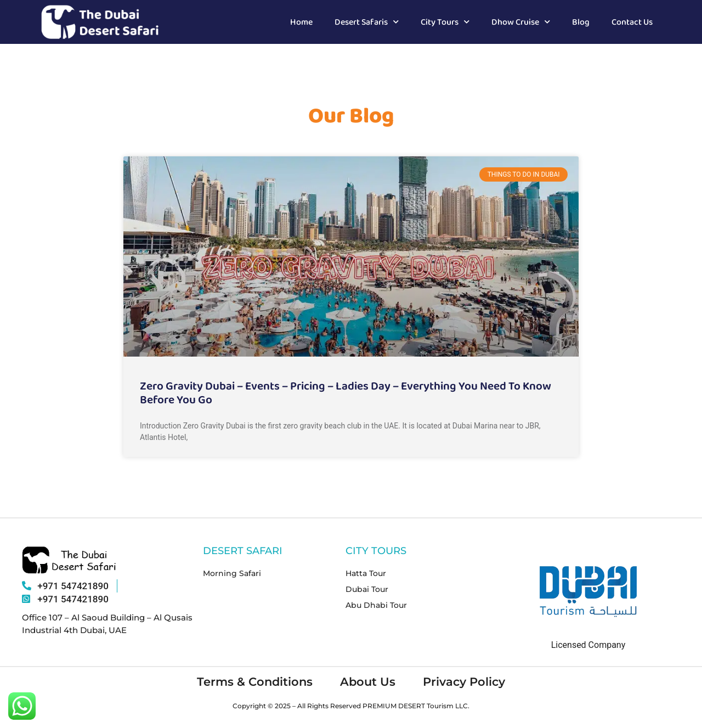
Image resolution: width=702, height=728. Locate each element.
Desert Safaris (367, 22)
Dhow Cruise (521, 22)
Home (301, 22)
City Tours (445, 22)
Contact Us (632, 22)
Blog (581, 22)
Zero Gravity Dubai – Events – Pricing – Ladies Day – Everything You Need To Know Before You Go (346, 392)
